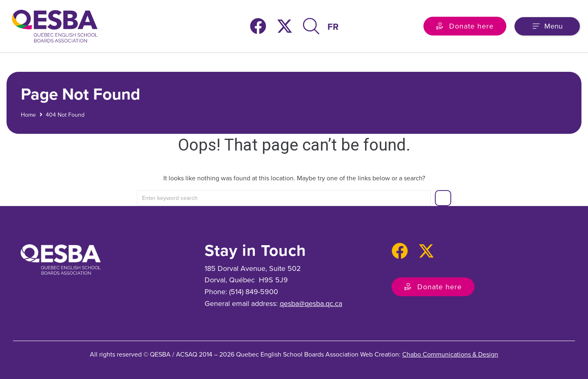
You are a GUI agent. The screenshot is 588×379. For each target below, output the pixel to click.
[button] (547, 26)
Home (28, 114)
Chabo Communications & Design (450, 354)
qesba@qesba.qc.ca (311, 304)
